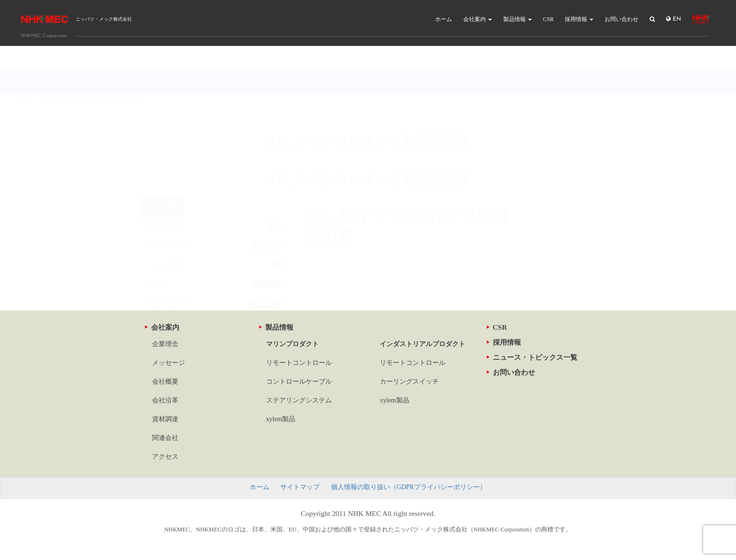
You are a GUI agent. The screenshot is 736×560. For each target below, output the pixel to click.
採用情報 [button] (579, 19)
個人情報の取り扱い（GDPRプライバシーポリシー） (409, 487)
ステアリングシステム (299, 400)
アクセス (165, 457)
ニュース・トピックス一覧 (532, 357)
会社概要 (165, 382)
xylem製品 (281, 419)
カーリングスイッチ (409, 382)
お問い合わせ (621, 19)
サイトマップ (300, 487)
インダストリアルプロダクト (422, 344)
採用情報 (504, 342)
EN (674, 19)
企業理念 (165, 344)
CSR (548, 19)
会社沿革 (165, 400)
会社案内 (162, 327)
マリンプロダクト (292, 344)
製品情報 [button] (517, 19)
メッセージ (169, 363)
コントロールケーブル (299, 382)
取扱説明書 (162, 184)
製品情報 (276, 327)
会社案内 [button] (478, 19)
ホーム (444, 19)
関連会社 (165, 438)
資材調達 (165, 419)
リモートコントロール (299, 363)
